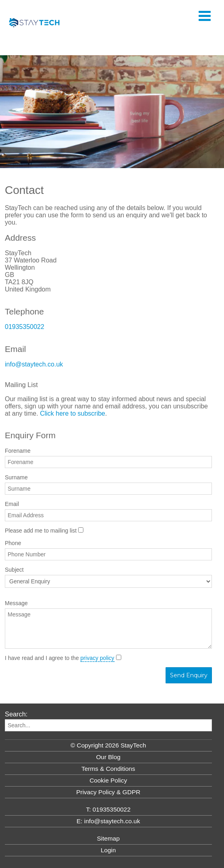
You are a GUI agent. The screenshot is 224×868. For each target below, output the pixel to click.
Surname (16, 477)
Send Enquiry (189, 675)
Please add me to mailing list (41, 531)
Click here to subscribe (73, 413)
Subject (14, 570)
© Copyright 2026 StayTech (108, 745)
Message (16, 603)
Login (108, 850)
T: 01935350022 (108, 809)
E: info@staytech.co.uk (108, 821)
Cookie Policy (108, 780)
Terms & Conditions (108, 769)
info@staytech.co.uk (34, 364)
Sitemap (108, 838)
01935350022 (25, 327)
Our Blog (108, 757)
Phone (13, 543)
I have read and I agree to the (60, 658)
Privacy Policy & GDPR (108, 792)
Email (12, 504)
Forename (18, 451)
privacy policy (97, 658)
